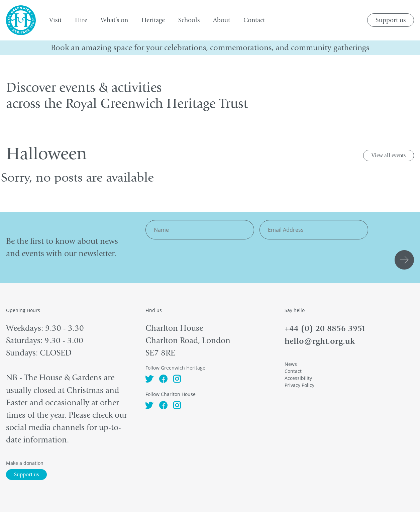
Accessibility (298, 378)
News (291, 364)
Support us (391, 20)
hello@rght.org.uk (320, 341)
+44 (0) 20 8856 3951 (325, 328)
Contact (293, 371)
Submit (405, 260)
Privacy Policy (299, 385)
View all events (389, 156)
